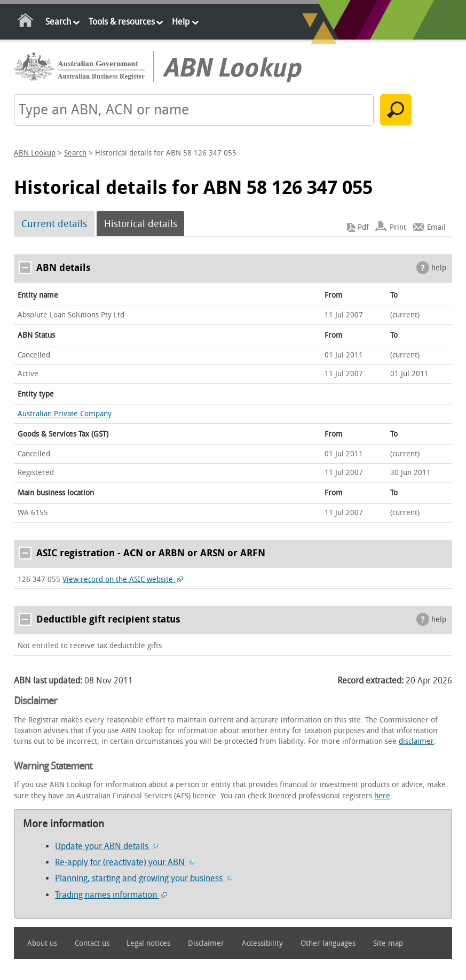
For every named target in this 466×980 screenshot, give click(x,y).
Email (436, 227)
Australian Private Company (65, 414)
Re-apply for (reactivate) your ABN (125, 862)
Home (26, 22)
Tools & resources (122, 22)
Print (398, 227)
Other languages (328, 943)
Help (181, 22)
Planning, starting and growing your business (144, 878)
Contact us (92, 943)
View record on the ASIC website (123, 580)
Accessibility (262, 943)
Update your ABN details (106, 846)
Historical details (141, 224)
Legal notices (148, 943)
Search (58, 22)
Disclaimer (206, 943)
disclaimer (416, 741)
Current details (54, 224)
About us (42, 943)
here (382, 796)
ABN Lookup (35, 153)
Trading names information (111, 895)
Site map (388, 943)
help (439, 268)
